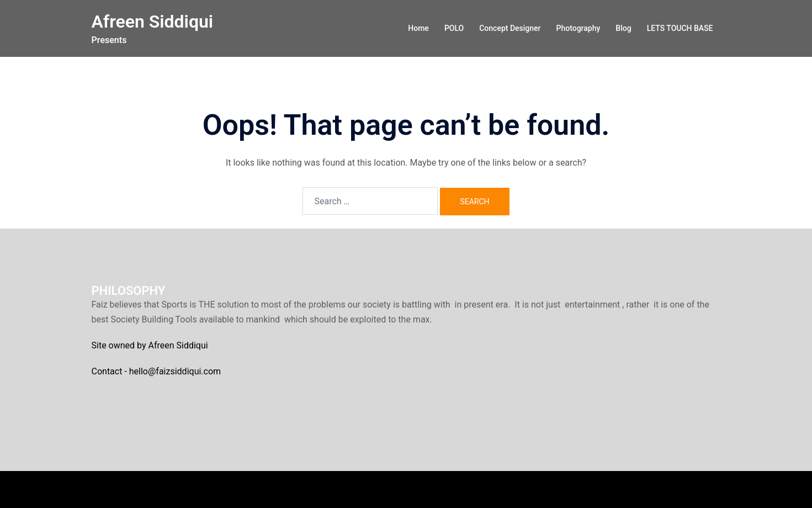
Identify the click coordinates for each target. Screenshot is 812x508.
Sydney (280, 489)
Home (418, 28)
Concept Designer (510, 28)
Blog (623, 28)
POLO (454, 28)
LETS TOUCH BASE (680, 28)
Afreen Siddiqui (153, 22)
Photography (579, 28)
